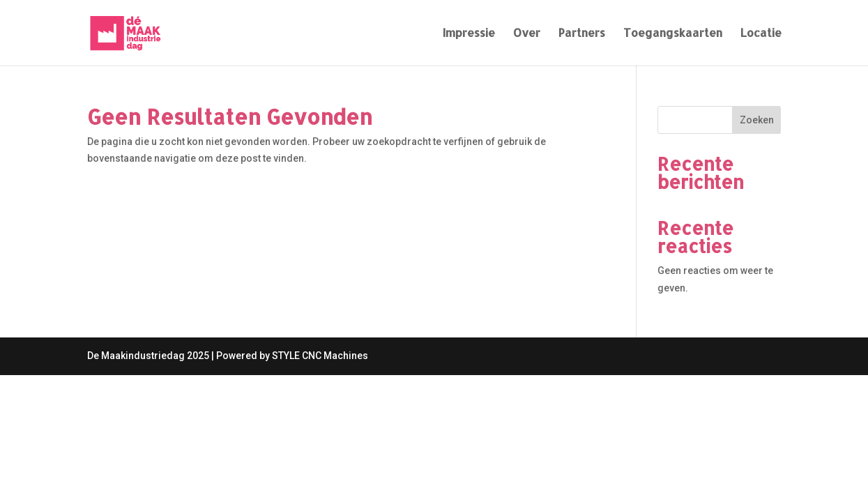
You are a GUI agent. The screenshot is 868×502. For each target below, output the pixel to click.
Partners (582, 34)
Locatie (761, 34)
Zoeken (757, 120)
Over (527, 34)
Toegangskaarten (673, 34)
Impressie (469, 34)
